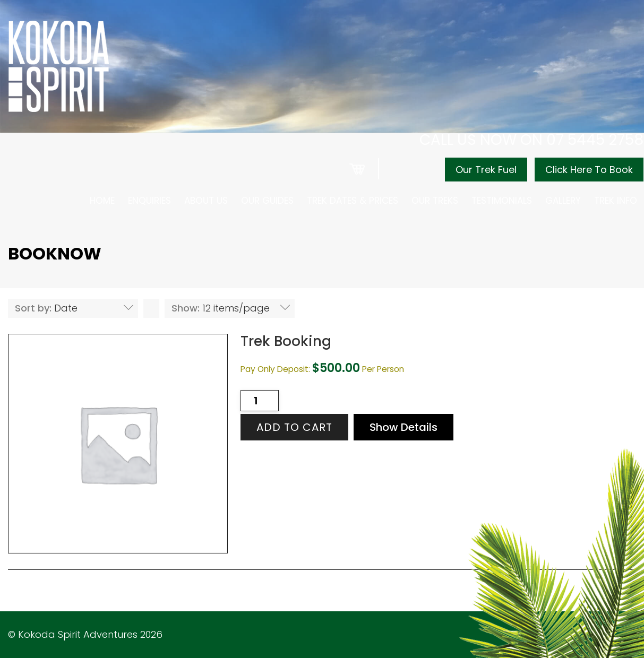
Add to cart (294, 427)
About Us (206, 201)
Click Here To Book (589, 170)
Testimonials (502, 201)
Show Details (403, 427)
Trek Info (616, 201)
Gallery (563, 201)
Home (102, 201)
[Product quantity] (260, 401)
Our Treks (435, 201)
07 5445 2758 (595, 140)
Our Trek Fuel (486, 170)
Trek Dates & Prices (353, 201)
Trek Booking (286, 341)
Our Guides (267, 201)
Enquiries (149, 201)
